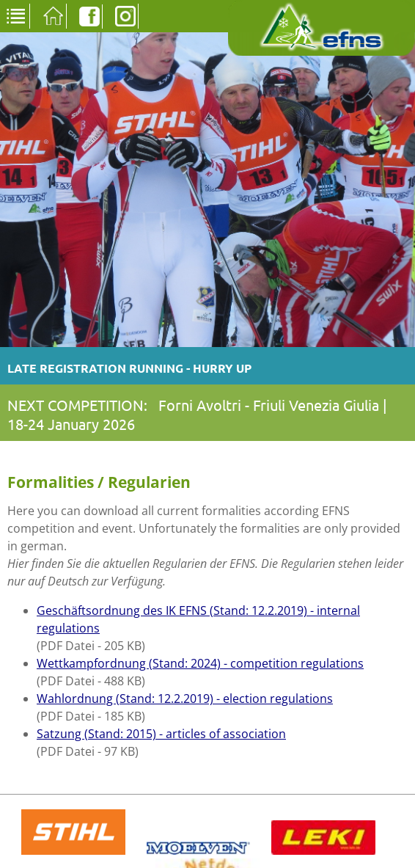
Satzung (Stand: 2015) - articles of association (161, 734)
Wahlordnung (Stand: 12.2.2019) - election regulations (185, 699)
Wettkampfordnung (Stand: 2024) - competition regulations (200, 663)
